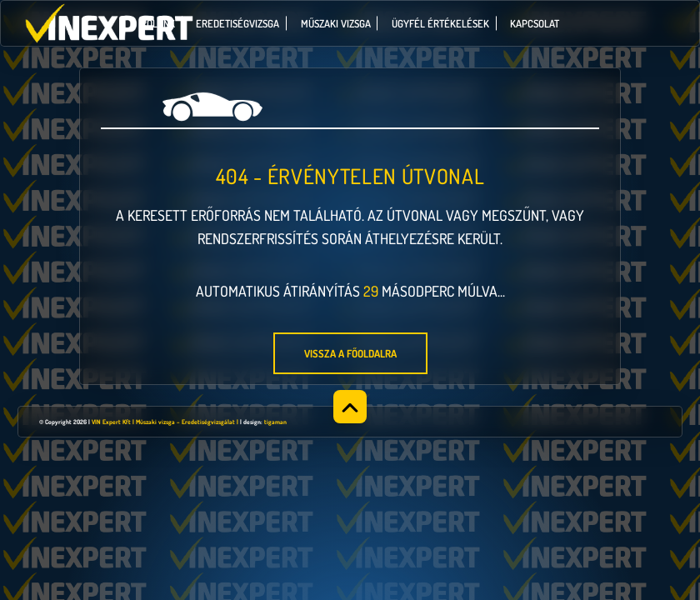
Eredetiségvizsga (237, 23)
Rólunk (158, 23)
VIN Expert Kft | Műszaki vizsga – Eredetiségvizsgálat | (165, 422)
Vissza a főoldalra (350, 353)
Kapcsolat (535, 23)
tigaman (275, 422)
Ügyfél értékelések (440, 23)
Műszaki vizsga (336, 23)
